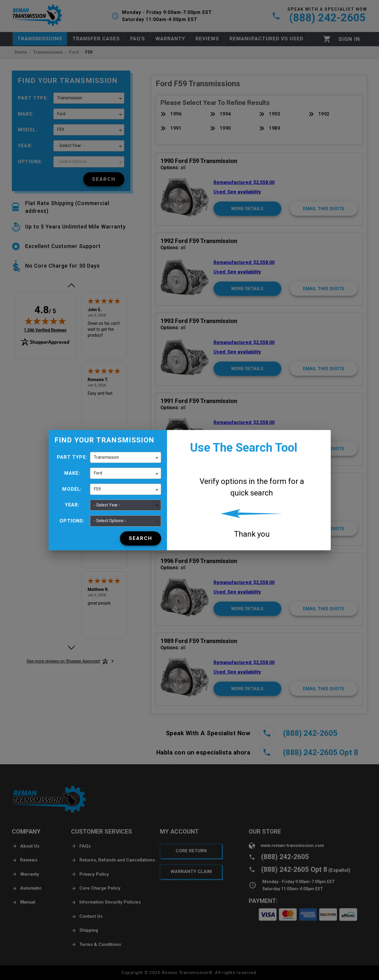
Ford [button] (98, 473)
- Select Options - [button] (110, 521)
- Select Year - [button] (107, 505)
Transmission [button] (106, 457)
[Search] (140, 538)
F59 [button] (97, 489)
